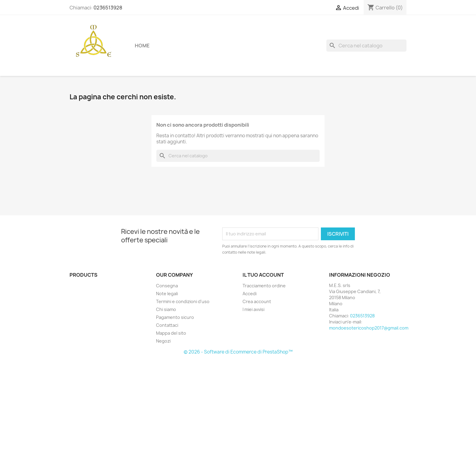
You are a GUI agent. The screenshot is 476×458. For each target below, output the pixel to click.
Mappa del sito (171, 333)
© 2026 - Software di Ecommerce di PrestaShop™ (238, 352)
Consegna (167, 286)
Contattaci (167, 325)
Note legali (167, 294)
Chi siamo (166, 309)
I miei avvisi (253, 309)
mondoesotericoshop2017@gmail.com (369, 328)
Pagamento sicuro (175, 317)
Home (142, 46)
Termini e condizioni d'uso (183, 301)
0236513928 (108, 8)
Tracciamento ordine (264, 286)
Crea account (257, 301)
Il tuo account (263, 275)
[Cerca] (366, 46)
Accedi (250, 294)
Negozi (163, 341)
